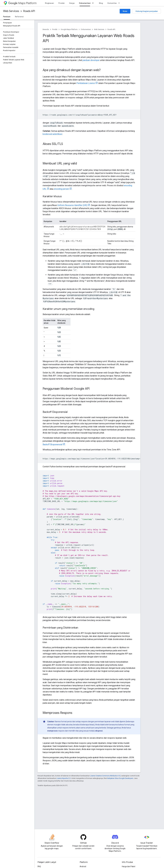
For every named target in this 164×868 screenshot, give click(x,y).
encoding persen (61, 189)
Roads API (29, 11)
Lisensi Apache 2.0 (63, 778)
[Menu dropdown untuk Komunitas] (120, 3)
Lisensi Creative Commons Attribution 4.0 (105, 776)
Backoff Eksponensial (52, 444)
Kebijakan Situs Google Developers (120, 778)
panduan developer (91, 60)
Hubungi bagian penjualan (147, 11)
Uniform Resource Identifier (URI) (72, 205)
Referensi (19, 17)
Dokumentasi (86, 29)
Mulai (125, 11)
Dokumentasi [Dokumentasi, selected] (85, 3)
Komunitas (112, 3)
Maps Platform (22, 3)
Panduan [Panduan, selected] (7, 17)
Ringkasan (49, 3)
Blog (101, 3)
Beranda (46, 29)
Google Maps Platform (69, 29)
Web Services (11, 11)
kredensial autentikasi (52, 134)
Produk (61, 3)
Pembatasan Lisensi (86, 83)
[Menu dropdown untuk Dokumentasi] (94, 3)
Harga (72, 3)
